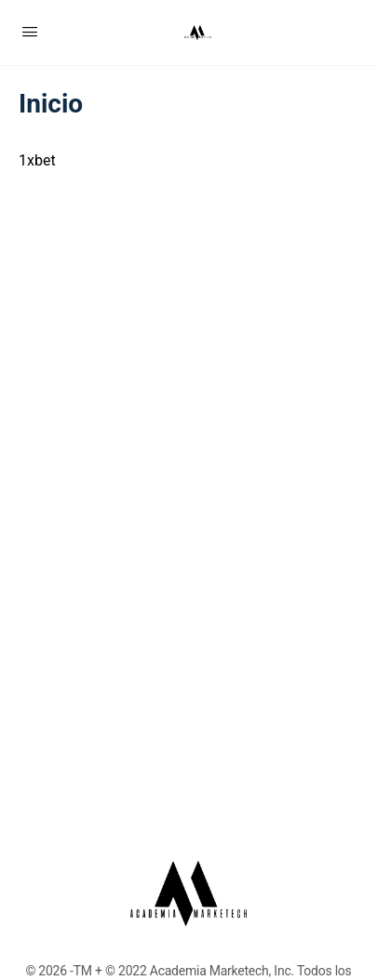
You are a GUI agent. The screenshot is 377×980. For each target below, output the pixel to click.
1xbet (37, 160)
